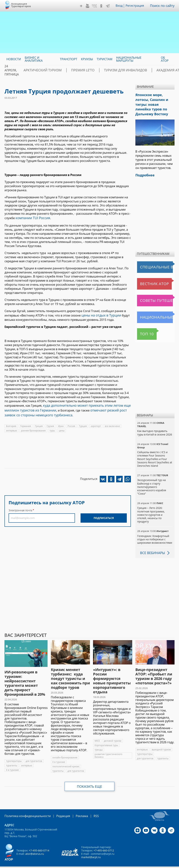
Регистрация (137, 6)
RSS (87, 808)
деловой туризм (113, 733)
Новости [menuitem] (14, 59)
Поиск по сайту (164, 6)
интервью (11, 427)
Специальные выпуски (154, 259)
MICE (97, 733)
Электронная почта (20, 507)
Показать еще (90, 778)
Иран (61, 423)
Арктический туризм (39, 70)
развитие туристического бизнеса (108, 747)
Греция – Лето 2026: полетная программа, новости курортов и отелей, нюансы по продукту (151, 506)
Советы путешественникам (156, 292)
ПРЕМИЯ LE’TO (72, 70)
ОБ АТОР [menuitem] (165, 59)
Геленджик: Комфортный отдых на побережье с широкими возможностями (155, 531)
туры (52, 427)
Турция (83, 423)
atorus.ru (81, 865)
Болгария (11, 423)
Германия (26, 423)
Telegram (110, 6)
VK (97, 6)
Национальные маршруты (156, 309)
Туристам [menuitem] (105, 59)
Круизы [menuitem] (87, 59)
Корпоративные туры (106, 737)
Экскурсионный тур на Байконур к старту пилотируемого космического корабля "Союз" (152, 479)
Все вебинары (151, 545)
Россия (71, 423)
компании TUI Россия (31, 218)
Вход (122, 6)
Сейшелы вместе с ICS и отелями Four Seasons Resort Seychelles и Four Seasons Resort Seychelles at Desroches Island (155, 451)
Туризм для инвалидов (108, 70)
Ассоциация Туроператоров (21, 5)
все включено (112, 423)
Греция (39, 423)
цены (62, 427)
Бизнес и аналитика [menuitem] (34, 59)
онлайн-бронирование (65, 749)
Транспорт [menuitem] (69, 59)
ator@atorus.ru (35, 845)
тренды (99, 742)
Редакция (57, 808)
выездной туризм (161, 741)
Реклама (74, 808)
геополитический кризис (66, 758)
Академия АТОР (145, 70)
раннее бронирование (33, 427)
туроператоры (14, 753)
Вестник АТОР (148, 276)
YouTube (90, 6)
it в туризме (12, 762)
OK (104, 6)
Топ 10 (143, 326)
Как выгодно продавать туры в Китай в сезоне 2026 (155, 424)
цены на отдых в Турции (99, 314)
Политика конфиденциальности (25, 808)
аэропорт (96, 423)
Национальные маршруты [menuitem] (129, 59)
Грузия (50, 423)
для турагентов (34, 753)
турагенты (12, 757)
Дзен (84, 6)
